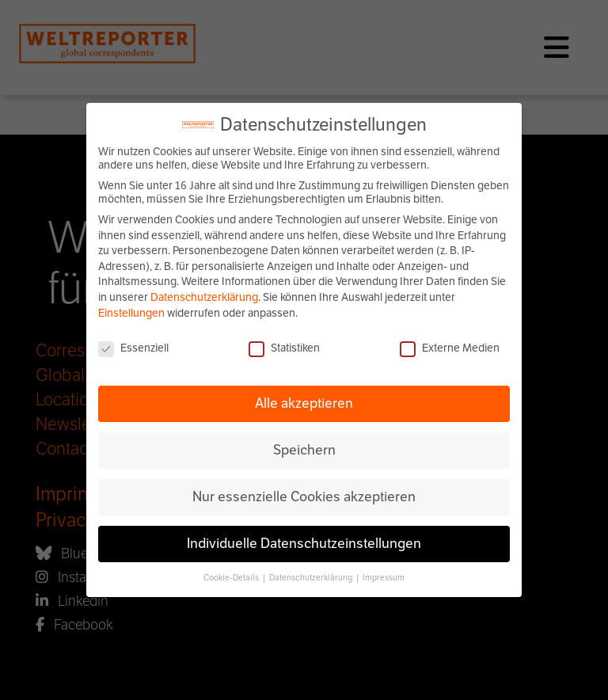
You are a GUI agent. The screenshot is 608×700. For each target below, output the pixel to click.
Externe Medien (450, 348)
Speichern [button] (304, 450)
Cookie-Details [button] (232, 578)
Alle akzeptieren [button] (304, 403)
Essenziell (133, 348)
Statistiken (284, 348)
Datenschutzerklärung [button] (312, 578)
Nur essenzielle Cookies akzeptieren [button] (304, 496)
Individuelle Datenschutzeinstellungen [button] (304, 543)
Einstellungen (131, 313)
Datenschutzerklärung (204, 297)
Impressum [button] (384, 578)
